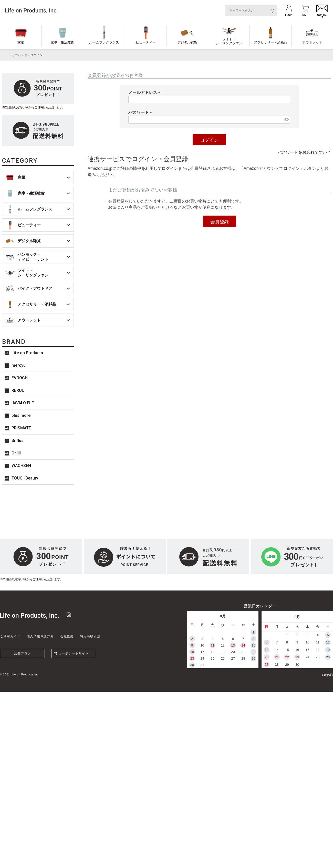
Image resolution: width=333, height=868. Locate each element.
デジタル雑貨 (187, 42)
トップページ (18, 55)
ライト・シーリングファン (229, 41)
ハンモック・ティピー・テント (33, 257)
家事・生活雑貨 (62, 42)
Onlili (16, 453)
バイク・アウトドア (35, 288)
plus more (21, 415)
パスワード (141, 112)
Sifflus (18, 441)
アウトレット (312, 42)
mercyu (19, 365)
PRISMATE (21, 428)
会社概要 (67, 636)
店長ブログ (23, 653)
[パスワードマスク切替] (286, 120)
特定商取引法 (90, 636)
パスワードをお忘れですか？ (304, 152)
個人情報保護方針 (40, 636)
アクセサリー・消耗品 (270, 42)
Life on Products (27, 353)
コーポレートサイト (74, 653)
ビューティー (146, 42)
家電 (21, 42)
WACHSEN (21, 466)
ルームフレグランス (104, 42)
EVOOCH (20, 378)
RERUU (18, 390)
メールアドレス (145, 92)
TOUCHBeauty (25, 478)
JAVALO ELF (23, 403)
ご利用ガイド (10, 636)
